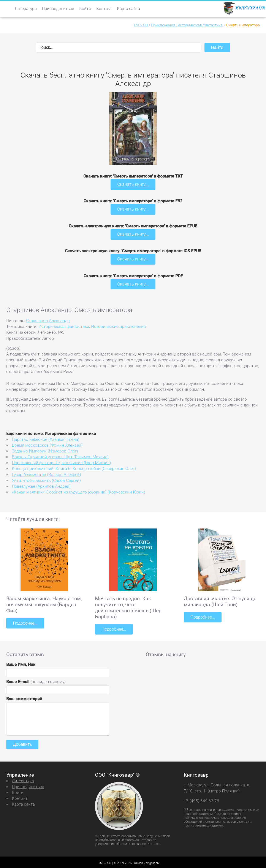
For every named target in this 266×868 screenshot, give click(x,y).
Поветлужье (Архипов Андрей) (41, 485)
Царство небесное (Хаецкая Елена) (46, 438)
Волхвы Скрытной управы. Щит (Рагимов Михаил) (60, 455)
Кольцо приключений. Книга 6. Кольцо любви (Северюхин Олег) (74, 467)
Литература (26, 9)
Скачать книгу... (133, 184)
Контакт (104, 9)
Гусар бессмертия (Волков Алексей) (46, 473)
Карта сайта (128, 9)
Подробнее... (25, 622)
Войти (85, 9)
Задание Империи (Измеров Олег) (45, 450)
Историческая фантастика (64, 325)
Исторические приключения (118, 325)
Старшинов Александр (48, 319)
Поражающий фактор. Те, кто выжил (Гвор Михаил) (61, 461)
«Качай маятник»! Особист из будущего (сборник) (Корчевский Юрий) (78, 491)
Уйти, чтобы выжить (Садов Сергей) (46, 479)
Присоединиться (58, 9)
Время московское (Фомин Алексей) (47, 444)
